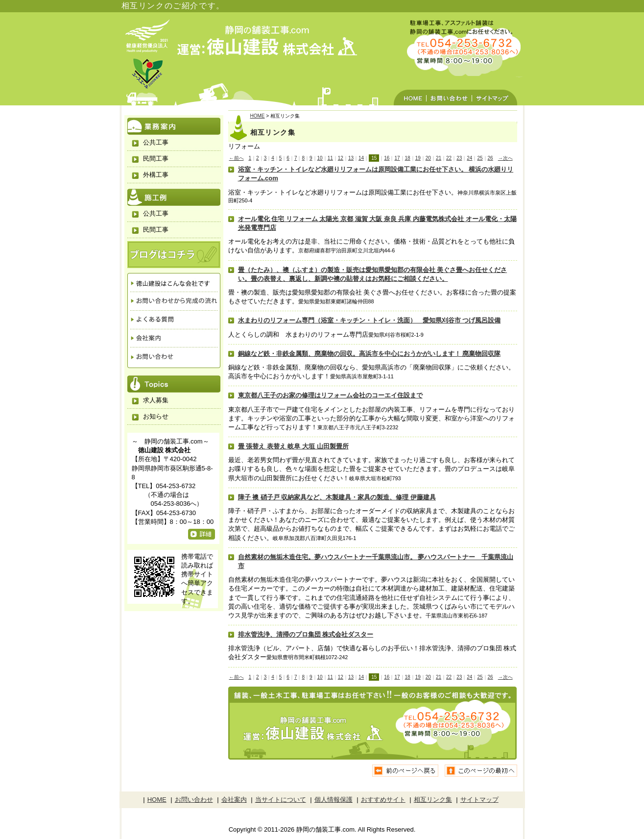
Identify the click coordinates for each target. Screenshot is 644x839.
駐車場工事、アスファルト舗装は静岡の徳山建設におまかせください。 (456, 47)
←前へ (237, 158)
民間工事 (156, 159)
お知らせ (156, 416)
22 (449, 158)
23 (459, 158)
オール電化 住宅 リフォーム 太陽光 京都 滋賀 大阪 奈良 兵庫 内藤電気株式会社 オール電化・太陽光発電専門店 (377, 223)
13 (351, 158)
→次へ (505, 158)
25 (480, 158)
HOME (410, 89)
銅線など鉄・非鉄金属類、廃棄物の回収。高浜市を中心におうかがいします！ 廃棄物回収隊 (370, 354)
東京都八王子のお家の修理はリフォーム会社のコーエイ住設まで (330, 395)
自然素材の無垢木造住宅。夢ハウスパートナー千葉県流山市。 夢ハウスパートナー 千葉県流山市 (376, 561)
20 (428, 158)
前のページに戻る (406, 771)
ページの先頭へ (481, 771)
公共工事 (156, 142)
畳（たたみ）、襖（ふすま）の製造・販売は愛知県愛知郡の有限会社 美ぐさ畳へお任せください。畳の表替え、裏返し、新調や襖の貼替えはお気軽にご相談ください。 (373, 274)
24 (469, 158)
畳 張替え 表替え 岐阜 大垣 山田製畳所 (293, 446)
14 (361, 158)
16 (387, 158)
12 (341, 158)
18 (408, 158)
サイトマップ (495, 89)
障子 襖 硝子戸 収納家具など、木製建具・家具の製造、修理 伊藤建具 (337, 497)
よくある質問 (174, 320)
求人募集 (156, 400)
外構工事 (156, 175)
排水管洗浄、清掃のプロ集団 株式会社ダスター (306, 634)
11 (330, 158)
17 (397, 158)
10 (320, 158)
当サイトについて (281, 800)
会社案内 (174, 338)
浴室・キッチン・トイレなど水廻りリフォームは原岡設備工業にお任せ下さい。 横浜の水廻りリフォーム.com (376, 174)
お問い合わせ (449, 89)
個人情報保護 (334, 800)
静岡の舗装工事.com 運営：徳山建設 (268, 42)
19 (418, 158)
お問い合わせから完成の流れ (174, 301)
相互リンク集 (433, 800)
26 (490, 158)
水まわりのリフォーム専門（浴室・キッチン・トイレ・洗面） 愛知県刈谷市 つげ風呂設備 (370, 320)
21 (439, 158)
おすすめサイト (383, 800)
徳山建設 (174, 282)
